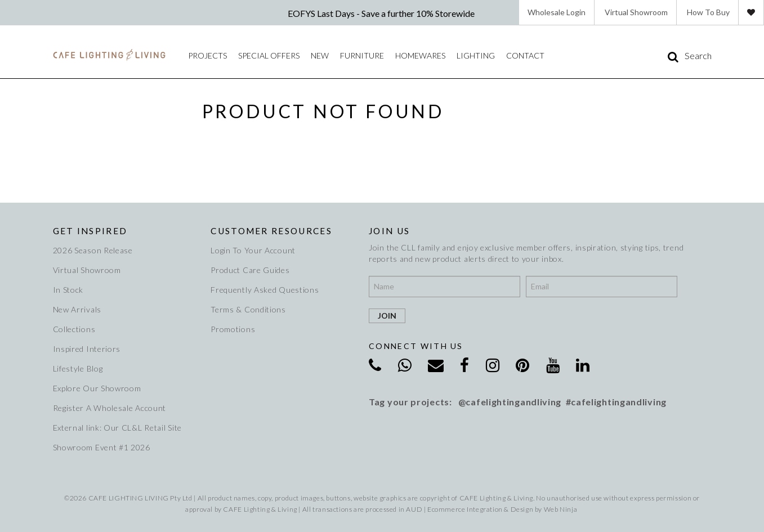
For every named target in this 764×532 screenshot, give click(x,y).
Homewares (420, 55)
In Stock (68, 290)
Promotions (233, 329)
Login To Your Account (253, 250)
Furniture (362, 55)
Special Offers (269, 55)
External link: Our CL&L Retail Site (118, 428)
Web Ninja (560, 509)
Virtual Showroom (636, 12)
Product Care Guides (250, 270)
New (320, 55)
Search (698, 56)
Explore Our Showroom (97, 388)
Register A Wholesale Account (110, 408)
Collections (74, 329)
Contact (525, 55)
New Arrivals (77, 309)
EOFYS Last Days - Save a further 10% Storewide (382, 13)
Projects (207, 55)
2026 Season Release (93, 250)
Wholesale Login (557, 12)
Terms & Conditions (248, 309)
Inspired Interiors (87, 349)
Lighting (476, 55)
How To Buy (708, 12)
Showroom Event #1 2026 (102, 447)
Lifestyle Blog (78, 368)
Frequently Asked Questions (265, 290)
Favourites (751, 12)
